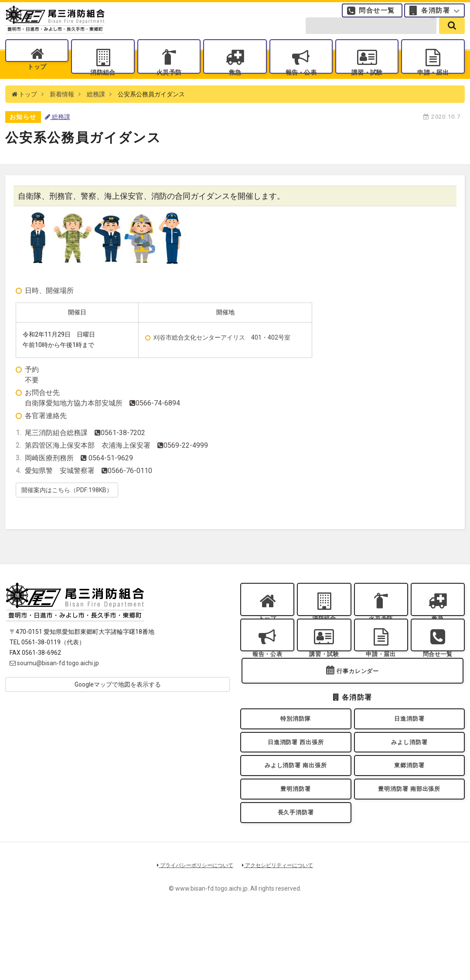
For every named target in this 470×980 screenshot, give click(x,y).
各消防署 (436, 15)
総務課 (96, 113)
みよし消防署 (409, 790)
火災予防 (169, 83)
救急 (235, 83)
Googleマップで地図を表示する (118, 704)
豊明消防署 (296, 846)
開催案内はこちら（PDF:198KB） (67, 509)
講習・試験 (367, 83)
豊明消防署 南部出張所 (409, 846)
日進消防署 (409, 762)
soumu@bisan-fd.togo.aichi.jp (54, 683)
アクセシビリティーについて (281, 929)
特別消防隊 (296, 762)
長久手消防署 (296, 874)
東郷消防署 (409, 818)
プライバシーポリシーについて (192, 929)
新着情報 (62, 113)
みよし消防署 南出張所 (296, 818)
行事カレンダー (358, 711)
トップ (37, 83)
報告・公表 (301, 83)
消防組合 (103, 83)
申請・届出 (433, 83)
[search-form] (371, 36)
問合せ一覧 (377, 15)
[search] (452, 36)
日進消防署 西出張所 (296, 790)
